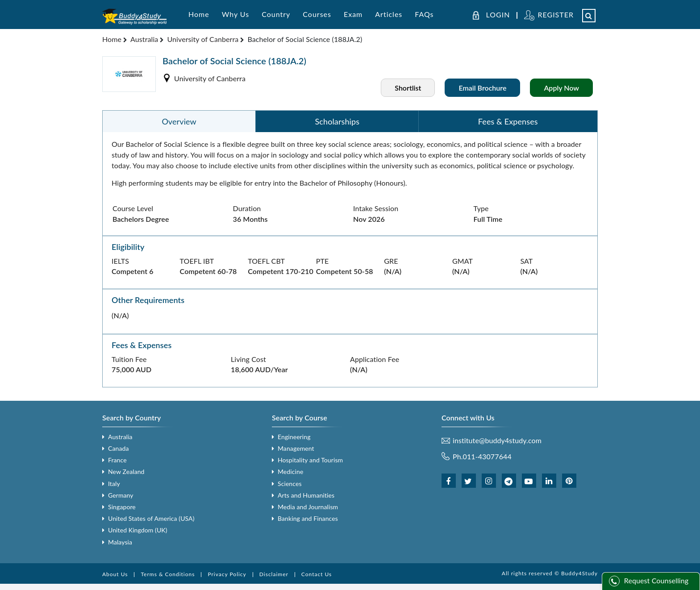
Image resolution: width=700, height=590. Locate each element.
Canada (118, 448)
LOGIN (498, 15)
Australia (144, 39)
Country (276, 14)
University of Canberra (203, 39)
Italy (114, 484)
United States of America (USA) (151, 518)
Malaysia (120, 542)
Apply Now (561, 88)
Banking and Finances (308, 518)
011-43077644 (487, 456)
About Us (115, 574)
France (117, 460)
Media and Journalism (308, 507)
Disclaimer (274, 574)
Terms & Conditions (168, 574)
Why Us (235, 14)
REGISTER (556, 15)
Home (199, 14)
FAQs (424, 14)
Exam (353, 14)
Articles (389, 14)
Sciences (290, 484)
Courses (317, 14)
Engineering (294, 437)
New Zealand (126, 472)
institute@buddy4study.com (497, 440)
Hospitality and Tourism (310, 460)
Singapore (122, 507)
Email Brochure (482, 88)
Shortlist (408, 88)
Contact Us (317, 574)
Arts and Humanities (306, 495)
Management (296, 448)
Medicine (290, 472)
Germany (121, 495)
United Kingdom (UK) (138, 530)
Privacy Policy (227, 574)
